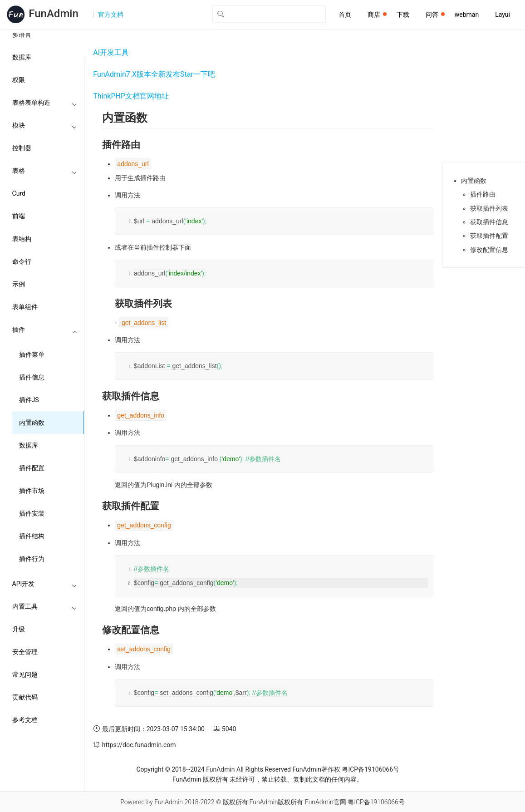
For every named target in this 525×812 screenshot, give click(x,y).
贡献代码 (25, 697)
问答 (435, 15)
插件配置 (32, 468)
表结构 (22, 239)
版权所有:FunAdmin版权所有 (263, 802)
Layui (503, 15)
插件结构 (32, 536)
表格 (45, 171)
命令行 (22, 261)
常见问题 (25, 674)
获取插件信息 (489, 222)
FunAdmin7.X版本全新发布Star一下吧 (154, 74)
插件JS (29, 400)
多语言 (22, 34)
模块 (45, 125)
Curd (19, 193)
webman (467, 15)
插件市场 (32, 491)
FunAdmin (220, 769)
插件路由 (483, 194)
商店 (377, 15)
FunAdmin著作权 (316, 769)
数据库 (22, 57)
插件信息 (32, 377)
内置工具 (45, 606)
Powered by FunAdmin (152, 802)
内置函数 (32, 423)
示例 (19, 284)
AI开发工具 (111, 52)
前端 (19, 216)
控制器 (22, 148)
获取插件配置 (489, 236)
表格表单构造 (45, 103)
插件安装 (32, 513)
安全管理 (25, 652)
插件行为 (32, 559)
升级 (19, 629)
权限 (19, 80)
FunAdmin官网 (326, 802)
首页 (345, 15)
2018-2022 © (203, 802)
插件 (45, 330)
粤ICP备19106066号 (370, 769)
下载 (403, 15)
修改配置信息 (489, 250)
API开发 (45, 584)
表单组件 (25, 307)
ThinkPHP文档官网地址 (131, 96)
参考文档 (25, 720)
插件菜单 (32, 354)
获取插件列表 (489, 208)
